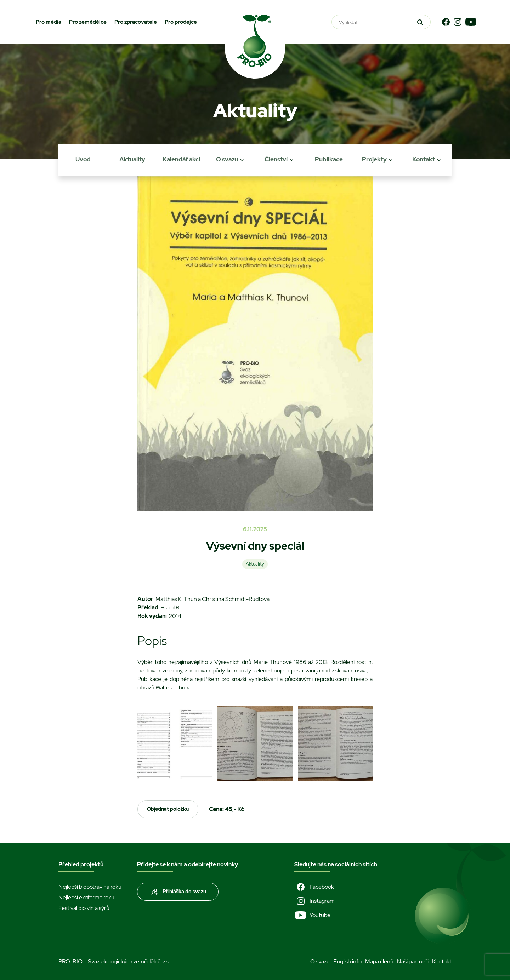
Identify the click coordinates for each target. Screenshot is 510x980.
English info (347, 961)
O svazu (227, 159)
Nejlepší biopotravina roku (90, 887)
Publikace (329, 159)
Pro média (49, 22)
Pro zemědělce (88, 22)
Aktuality (132, 159)
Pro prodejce (181, 22)
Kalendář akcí (181, 159)
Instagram (314, 901)
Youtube (312, 915)
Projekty (374, 159)
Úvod (83, 159)
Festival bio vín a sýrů (84, 908)
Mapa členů (379, 961)
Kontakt (424, 159)
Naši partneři (413, 961)
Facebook (314, 887)
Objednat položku (168, 809)
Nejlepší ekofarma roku (86, 897)
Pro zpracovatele (136, 22)
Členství (276, 159)
